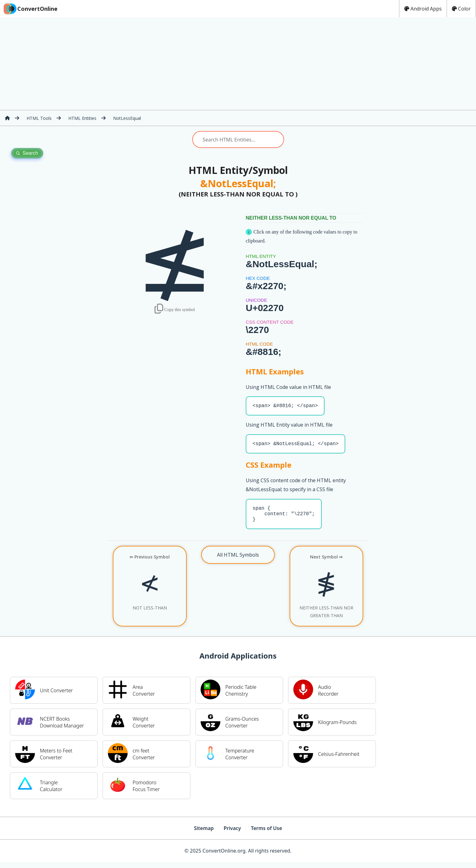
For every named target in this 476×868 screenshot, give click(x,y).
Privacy (232, 834)
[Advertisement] (238, 64)
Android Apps (423, 9)
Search (27, 153)
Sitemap (204, 834)
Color (461, 9)
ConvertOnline (30, 9)
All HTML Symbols (238, 561)
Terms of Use (267, 834)
